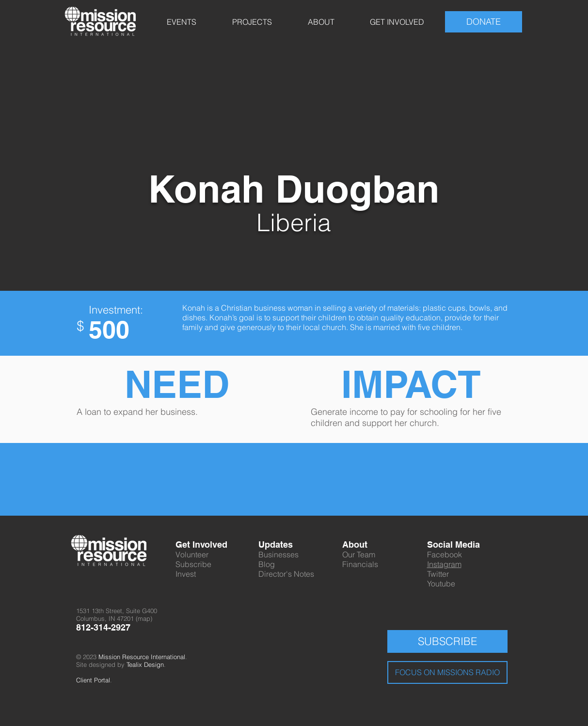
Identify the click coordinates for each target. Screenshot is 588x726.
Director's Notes (286, 574)
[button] (182, 22)
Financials (360, 564)
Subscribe (193, 564)
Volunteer (192, 554)
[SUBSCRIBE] (447, 641)
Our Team (359, 554)
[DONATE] (484, 22)
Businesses (278, 554)
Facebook (445, 554)
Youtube (441, 584)
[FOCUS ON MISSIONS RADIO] (447, 672)
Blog (267, 564)
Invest (186, 574)
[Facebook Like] (385, 466)
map (144, 618)
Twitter (438, 574)
